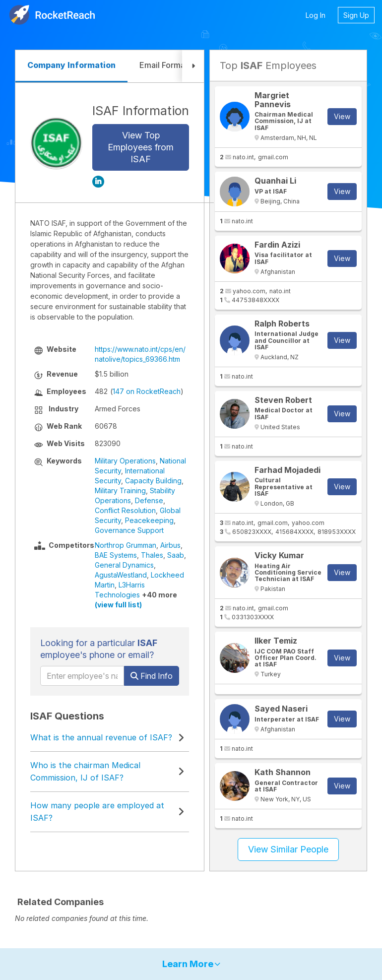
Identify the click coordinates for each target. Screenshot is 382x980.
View (342, 116)
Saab (176, 555)
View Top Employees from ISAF (141, 147)
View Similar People (288, 849)
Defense (149, 500)
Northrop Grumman (126, 545)
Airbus (170, 545)
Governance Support (129, 530)
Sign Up (356, 15)
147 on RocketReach (147, 391)
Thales (152, 555)
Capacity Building (153, 481)
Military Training (120, 490)
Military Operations (125, 461)
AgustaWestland (121, 575)
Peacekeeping (149, 520)
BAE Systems (116, 555)
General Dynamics (124, 565)
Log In (316, 15)
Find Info (152, 676)
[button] (193, 66)
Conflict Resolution (125, 510)
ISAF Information (141, 111)
